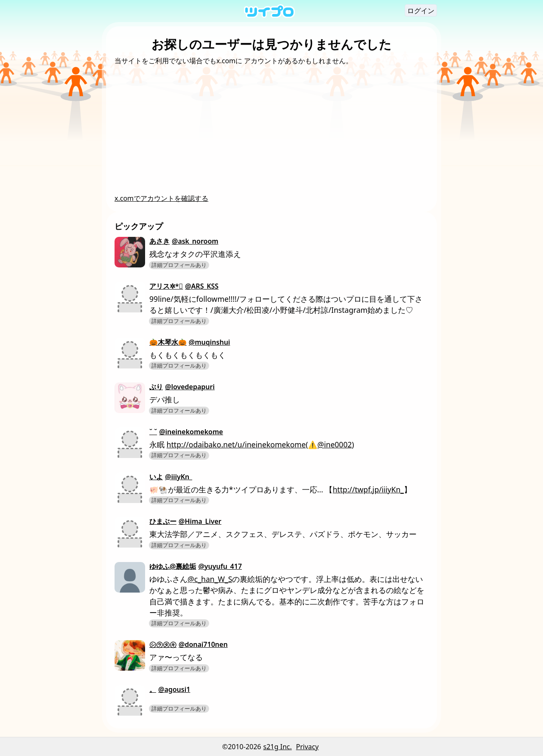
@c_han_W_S (210, 579)
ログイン (421, 11)
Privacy (307, 747)
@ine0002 (334, 444)
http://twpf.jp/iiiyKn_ (368, 489)
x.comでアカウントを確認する (161, 198)
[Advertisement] (271, 129)
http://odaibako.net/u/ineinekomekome (236, 444)
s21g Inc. (278, 747)
